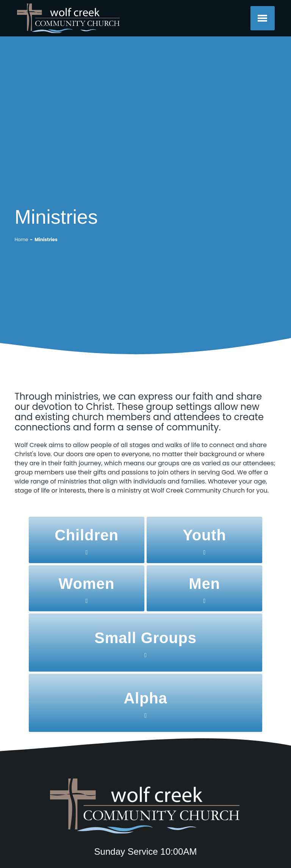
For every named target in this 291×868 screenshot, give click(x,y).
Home (21, 239)
